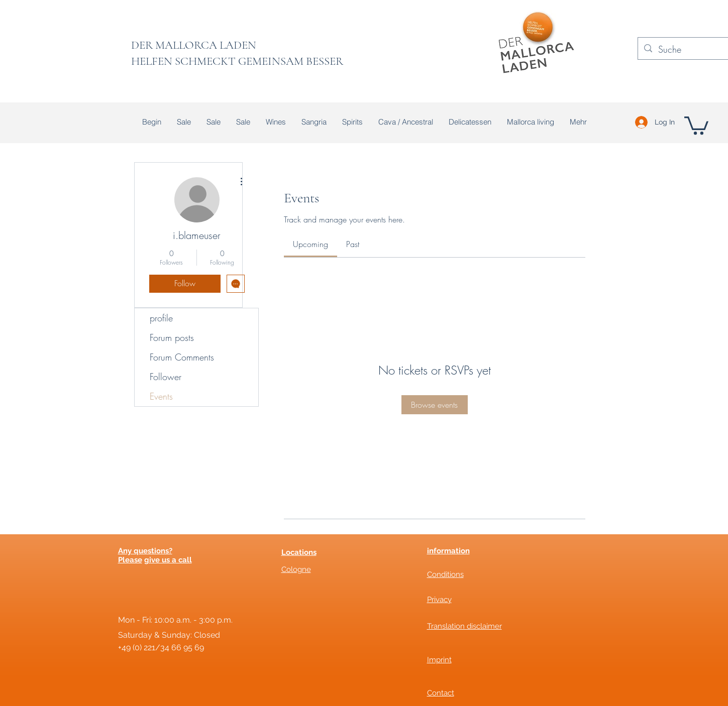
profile (161, 318)
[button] (696, 125)
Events (161, 396)
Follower (166, 377)
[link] (310, 244)
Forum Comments (182, 357)
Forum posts (172, 337)
